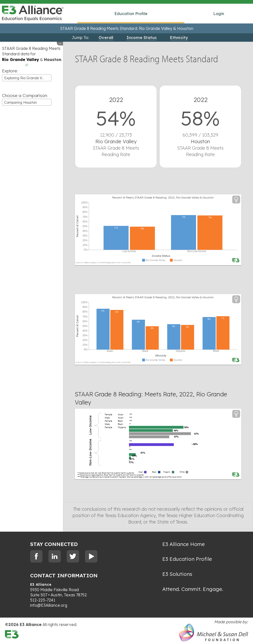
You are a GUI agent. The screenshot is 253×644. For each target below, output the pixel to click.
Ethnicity (179, 38)
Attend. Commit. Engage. (193, 589)
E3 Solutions (177, 574)
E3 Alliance (41, 584)
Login (219, 14)
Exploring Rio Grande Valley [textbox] (27, 78)
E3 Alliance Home (184, 544)
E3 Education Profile (187, 559)
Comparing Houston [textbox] (21, 102)
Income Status (142, 38)
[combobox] (27, 78)
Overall (106, 38)
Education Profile (131, 14)
